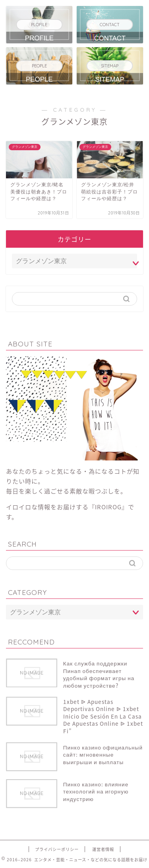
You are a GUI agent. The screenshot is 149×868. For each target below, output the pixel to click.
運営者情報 (103, 849)
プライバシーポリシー (57, 849)
